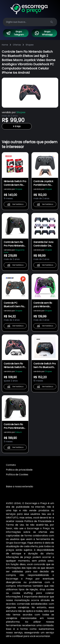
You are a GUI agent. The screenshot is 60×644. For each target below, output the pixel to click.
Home (5, 45)
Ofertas (17, 45)
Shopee (30, 45)
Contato (11, 465)
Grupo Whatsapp (44, 33)
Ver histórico (15, 204)
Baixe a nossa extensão (20, 486)
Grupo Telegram (15, 33)
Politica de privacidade (19, 470)
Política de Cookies (17, 475)
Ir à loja (17, 126)
